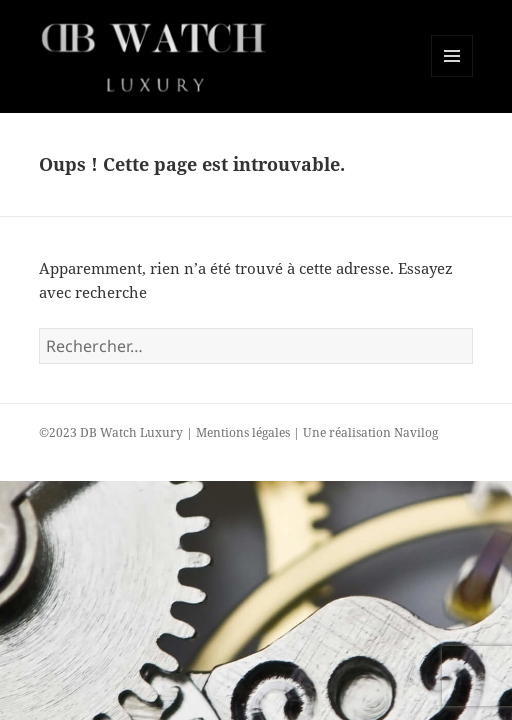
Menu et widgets (452, 76)
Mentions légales (243, 432)
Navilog (416, 432)
